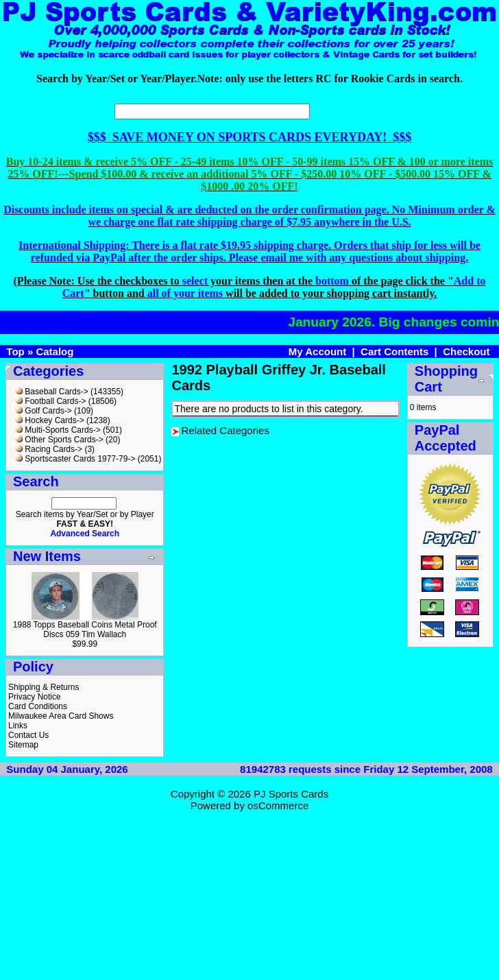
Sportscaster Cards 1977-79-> (75, 459)
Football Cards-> (50, 401)
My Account (317, 351)
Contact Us (28, 735)
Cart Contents (394, 351)
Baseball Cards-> (52, 392)
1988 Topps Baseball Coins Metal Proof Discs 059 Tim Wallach (85, 630)
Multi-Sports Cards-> (58, 430)
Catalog (54, 351)
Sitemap (23, 745)
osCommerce (278, 805)
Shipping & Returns (44, 687)
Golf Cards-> (44, 411)
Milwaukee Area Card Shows (61, 716)
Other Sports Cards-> (59, 440)
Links (18, 726)
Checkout (466, 351)
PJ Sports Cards (291, 794)
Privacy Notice (35, 697)
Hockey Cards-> (50, 420)
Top (15, 351)
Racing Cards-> (49, 449)
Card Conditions (38, 706)
